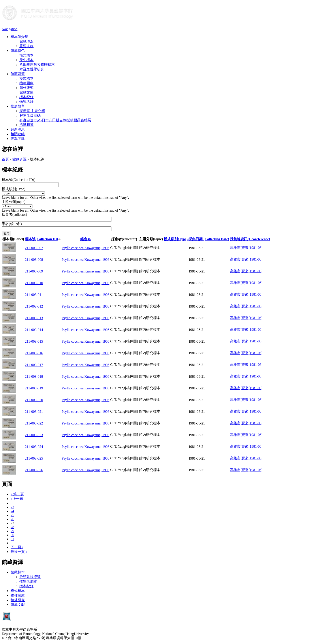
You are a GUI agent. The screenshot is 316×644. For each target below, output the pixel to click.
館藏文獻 (26, 92)
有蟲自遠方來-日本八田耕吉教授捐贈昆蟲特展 (55, 120)
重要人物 (26, 46)
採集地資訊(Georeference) (250, 239)
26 (12, 519)
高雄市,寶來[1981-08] (246, 248)
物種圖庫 (26, 83)
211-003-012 (34, 306)
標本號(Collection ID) (43, 239)
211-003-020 (34, 400)
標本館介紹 (19, 37)
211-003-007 (34, 248)
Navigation (10, 29)
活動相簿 (26, 125)
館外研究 (26, 88)
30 (12, 535)
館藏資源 (18, 74)
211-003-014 (34, 330)
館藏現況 (26, 41)
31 (12, 539)
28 (12, 527)
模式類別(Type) (13, 189)
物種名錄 (26, 102)
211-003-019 (34, 388)
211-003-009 (34, 271)
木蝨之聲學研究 (32, 69)
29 (12, 531)
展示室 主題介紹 (32, 111)
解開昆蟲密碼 (30, 115)
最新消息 (18, 129)
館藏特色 (18, 51)
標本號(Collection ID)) (19, 180)
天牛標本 (26, 60)
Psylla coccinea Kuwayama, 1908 (86, 248)
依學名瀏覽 (28, 581)
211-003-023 (34, 435)
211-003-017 (34, 365)
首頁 (5, 159)
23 (12, 507)
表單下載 (18, 139)
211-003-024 (34, 447)
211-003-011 (34, 295)
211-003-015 (34, 341)
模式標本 (26, 55)
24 (12, 511)
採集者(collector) (14, 215)
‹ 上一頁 (17, 499)
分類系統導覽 (30, 577)
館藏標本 (18, 572)
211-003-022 (34, 423)
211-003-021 (34, 412)
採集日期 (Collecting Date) (209, 239)
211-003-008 (34, 260)
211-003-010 (34, 283)
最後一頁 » (19, 552)
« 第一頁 (17, 494)
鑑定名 (86, 239)
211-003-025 (34, 458)
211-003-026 (34, 470)
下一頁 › (17, 547)
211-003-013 (34, 318)
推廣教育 (18, 106)
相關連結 (18, 134)
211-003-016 (34, 353)
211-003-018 (34, 376)
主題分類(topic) (14, 202)
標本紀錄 (26, 97)
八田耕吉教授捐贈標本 (37, 65)
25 (12, 515)
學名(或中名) (12, 224)
